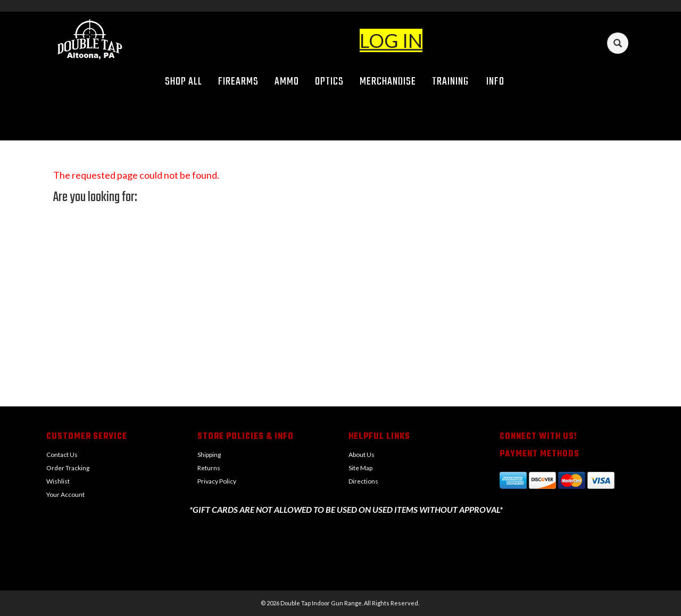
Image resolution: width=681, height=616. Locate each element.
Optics (329, 82)
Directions (363, 481)
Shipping (209, 455)
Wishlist (58, 481)
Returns (209, 468)
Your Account (65, 494)
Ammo (287, 82)
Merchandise (388, 82)
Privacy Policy (217, 481)
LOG (379, 40)
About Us (362, 455)
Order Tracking (68, 468)
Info (499, 82)
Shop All (184, 82)
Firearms (238, 82)
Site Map (360, 468)
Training (450, 82)
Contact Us (62, 455)
